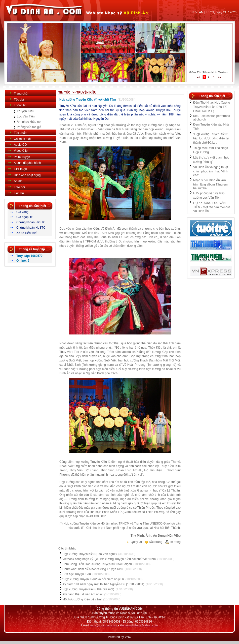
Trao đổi (19, 187)
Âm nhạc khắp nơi (29, 122)
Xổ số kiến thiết (27, 233)
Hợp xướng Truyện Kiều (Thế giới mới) (88, 589)
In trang (173, 542)
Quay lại (134, 542)
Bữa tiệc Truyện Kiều (77, 574)
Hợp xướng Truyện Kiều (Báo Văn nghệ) (90, 554)
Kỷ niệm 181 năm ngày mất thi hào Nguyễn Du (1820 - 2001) (103, 584)
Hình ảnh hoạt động (27, 175)
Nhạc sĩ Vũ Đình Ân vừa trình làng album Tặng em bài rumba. (210, 184)
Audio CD (20, 145)
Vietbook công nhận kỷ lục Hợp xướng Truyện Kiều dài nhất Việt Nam (109, 559)
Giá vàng (22, 212)
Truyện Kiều (26, 111)
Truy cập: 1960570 (29, 256)
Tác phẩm (21, 133)
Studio (18, 181)
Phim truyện (22, 157)
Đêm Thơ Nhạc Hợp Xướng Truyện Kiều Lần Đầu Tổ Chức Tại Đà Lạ (212, 107)
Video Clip (21, 151)
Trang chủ (21, 94)
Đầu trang (153, 542)
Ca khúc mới (22, 139)
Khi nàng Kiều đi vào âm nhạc (83, 594)
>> (220, 77)
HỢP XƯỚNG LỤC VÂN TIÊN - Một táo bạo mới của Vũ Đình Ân (212, 207)
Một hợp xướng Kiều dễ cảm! (82, 599)
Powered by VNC (120, 637)
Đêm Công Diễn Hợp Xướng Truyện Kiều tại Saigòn (97, 564)
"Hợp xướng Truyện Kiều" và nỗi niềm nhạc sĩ (93, 579)
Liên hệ (19, 193)
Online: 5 (23, 261)
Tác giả (19, 100)
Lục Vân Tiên (26, 116)
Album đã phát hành (27, 163)
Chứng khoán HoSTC (31, 228)
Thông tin (20, 105)
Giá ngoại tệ (25, 217)
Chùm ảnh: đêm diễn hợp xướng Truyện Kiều (93, 569)
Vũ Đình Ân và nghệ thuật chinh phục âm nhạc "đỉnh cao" (211, 171)
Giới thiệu (20, 169)
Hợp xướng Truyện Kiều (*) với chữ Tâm (88, 100)
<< (198, 77)
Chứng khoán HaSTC (31, 222)
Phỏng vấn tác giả (29, 127)
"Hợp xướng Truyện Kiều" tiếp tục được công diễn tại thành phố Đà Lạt (211, 138)
